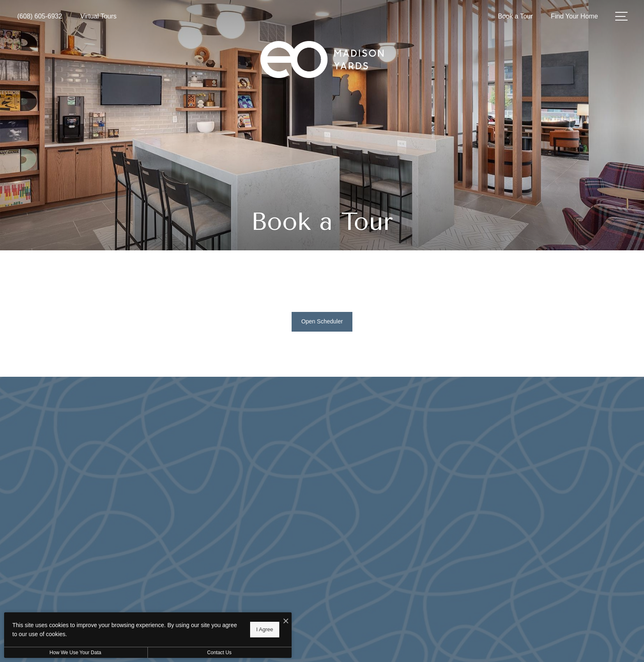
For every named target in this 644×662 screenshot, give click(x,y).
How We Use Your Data (76, 653)
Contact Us (219, 653)
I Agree (265, 629)
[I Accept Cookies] (286, 622)
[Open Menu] (621, 16)
